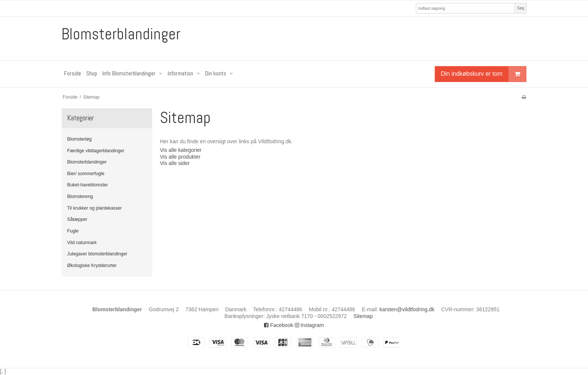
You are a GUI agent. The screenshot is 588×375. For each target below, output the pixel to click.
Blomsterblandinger (121, 34)
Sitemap (363, 316)
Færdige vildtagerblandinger (96, 151)
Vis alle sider (175, 163)
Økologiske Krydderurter (92, 265)
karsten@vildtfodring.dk (407, 309)
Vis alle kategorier (181, 150)
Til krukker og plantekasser (94, 208)
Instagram (309, 325)
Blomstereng (80, 196)
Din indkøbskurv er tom (484, 74)
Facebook (278, 325)
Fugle (73, 231)
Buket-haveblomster (88, 185)
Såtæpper (77, 219)
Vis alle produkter (180, 157)
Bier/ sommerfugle (86, 174)
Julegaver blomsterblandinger (97, 254)
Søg (520, 8)
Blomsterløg (79, 139)
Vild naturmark (82, 243)
